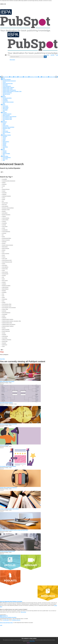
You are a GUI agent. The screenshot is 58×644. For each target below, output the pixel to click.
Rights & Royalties (6, 329)
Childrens (4, 216)
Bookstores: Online (6, 210)
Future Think (5, 259)
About (48, 55)
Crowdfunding (5, 230)
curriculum (4, 233)
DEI (3, 235)
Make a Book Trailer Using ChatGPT (7, 381)
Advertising (4, 184)
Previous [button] (2, 77)
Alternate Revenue (6, 189)
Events (3, 255)
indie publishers (5, 267)
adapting (4, 183)
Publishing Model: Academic (8, 319)
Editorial (15, 77)
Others (3, 297)
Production (20, 77)
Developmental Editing (7, 238)
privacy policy (32, 641)
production (4, 311)
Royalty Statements (6, 331)
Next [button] (56, 77)
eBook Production (6, 248)
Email (3, 252)
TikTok (3, 346)
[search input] (27, 57)
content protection (6, 218)
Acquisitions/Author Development (9, 181)
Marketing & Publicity (33, 77)
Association (4, 193)
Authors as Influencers (4, 445)
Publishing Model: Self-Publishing (9, 324)
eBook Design (5, 247)
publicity (4, 316)
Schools (4, 333)
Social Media (5, 338)
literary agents (5, 281)
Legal (40, 77)
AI (2, 188)
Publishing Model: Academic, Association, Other (11, 321)
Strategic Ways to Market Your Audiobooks (8, 488)
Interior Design (5, 272)
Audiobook (4, 194)
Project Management (6, 313)
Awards (4, 199)
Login (57, 55)
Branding (4, 211)
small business (5, 336)
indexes (4, 264)
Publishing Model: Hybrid (7, 323)
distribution (4, 242)
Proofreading (5, 314)
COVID (3, 228)
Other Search (12, 60)
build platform (5, 213)
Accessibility (4, 179)
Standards (4, 343)
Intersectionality (5, 274)
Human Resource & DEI (7, 260)
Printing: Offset (5, 309)
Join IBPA (52, 55)
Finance (4, 257)
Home (3, 78)
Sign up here (23, 612)
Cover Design (5, 226)
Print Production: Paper (7, 306)
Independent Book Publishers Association (8, 617)
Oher (3, 294)
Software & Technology (7, 340)
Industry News (45, 77)
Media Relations (5, 289)
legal (3, 277)
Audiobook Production (6, 196)
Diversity (4, 243)
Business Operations (53, 77)
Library (3, 279)
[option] (11, 77)
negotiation (4, 292)
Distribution (26, 77)
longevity (4, 282)
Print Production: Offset (7, 304)
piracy (3, 301)
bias (3, 201)
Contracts (4, 221)
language (4, 275)
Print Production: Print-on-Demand (9, 308)
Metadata (4, 291)
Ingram (3, 270)
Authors (4, 198)
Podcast (4, 302)
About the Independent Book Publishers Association (11, 601)
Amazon (4, 191)
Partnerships (5, 299)
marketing (4, 284)
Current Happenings (6, 232)
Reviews (4, 328)
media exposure (5, 287)
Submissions (5, 345)
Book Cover (4, 205)
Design (11, 77)
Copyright (4, 225)
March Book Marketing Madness (6, 403)
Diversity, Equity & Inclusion (8, 245)
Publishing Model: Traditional (8, 326)
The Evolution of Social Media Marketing (8, 466)
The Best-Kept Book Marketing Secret (7, 551)
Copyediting (4, 223)
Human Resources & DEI (7, 262)
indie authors (5, 265)
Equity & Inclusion (6, 253)
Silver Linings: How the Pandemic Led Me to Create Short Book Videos (14, 530)
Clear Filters (2, 359)
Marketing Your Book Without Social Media (8, 424)
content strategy (5, 220)
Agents (3, 186)
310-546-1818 (6, 620)
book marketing (5, 206)
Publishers (4, 318)
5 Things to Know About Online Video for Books (9, 509)
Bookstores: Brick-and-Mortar (8, 208)
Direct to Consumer (6, 240)
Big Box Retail (5, 203)
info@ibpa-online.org (16, 620)
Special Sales (5, 341)
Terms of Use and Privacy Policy (6, 623)
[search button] (45, 57)
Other (3, 296)
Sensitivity (4, 335)
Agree (28, 643)
